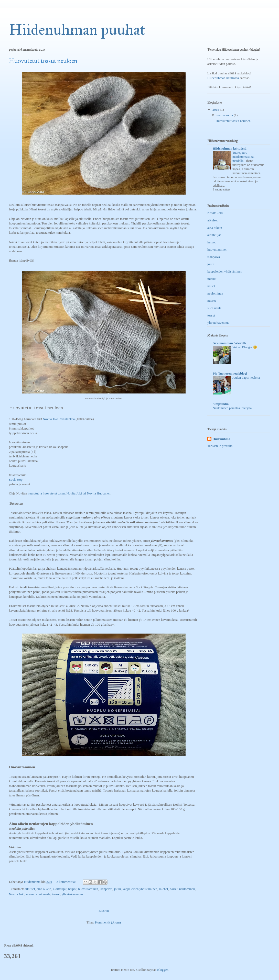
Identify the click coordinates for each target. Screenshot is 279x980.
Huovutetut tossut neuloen (43, 61)
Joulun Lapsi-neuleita (246, 378)
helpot (72, 889)
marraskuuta (225, 115)
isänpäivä (106, 889)
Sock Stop (16, 480)
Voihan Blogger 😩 (245, 347)
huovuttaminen (88, 889)
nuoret (30, 894)
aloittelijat (60, 889)
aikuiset (30, 889)
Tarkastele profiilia (220, 446)
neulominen (187, 889)
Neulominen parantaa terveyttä (232, 408)
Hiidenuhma (221, 439)
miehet (163, 889)
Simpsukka (221, 404)
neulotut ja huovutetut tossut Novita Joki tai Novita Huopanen (69, 493)
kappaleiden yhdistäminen (140, 889)
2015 (216, 110)
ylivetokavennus (72, 894)
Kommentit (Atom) (108, 922)
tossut (56, 894)
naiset (174, 889)
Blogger (162, 970)
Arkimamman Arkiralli (229, 343)
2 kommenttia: (66, 882)
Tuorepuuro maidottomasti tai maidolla (243, 157)
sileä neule (43, 894)
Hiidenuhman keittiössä (223, 78)
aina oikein (44, 889)
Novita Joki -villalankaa (59, 419)
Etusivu (104, 911)
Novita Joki (17, 894)
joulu (117, 889)
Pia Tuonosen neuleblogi (230, 373)
